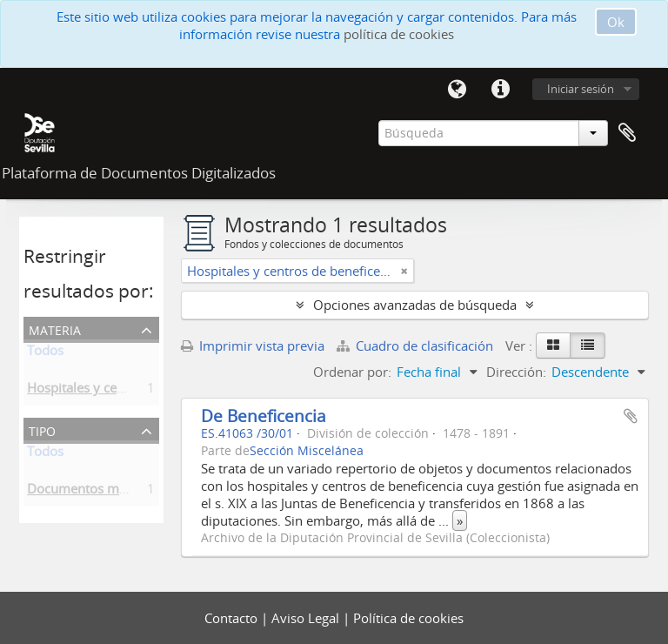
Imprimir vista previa (253, 345)
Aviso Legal (307, 618)
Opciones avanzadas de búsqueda (415, 305)
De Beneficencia (264, 416)
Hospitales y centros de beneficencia (136, 391)
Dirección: (516, 372)
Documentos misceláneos (104, 492)
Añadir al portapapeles (631, 416)
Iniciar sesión (581, 89)
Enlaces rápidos (500, 90)
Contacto (233, 618)
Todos (45, 353)
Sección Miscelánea (307, 451)
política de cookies (399, 34)
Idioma (457, 90)
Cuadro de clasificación (417, 345)
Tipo (42, 429)
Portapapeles (627, 133)
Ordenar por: (352, 372)
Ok (616, 22)
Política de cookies (408, 618)
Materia (55, 329)
